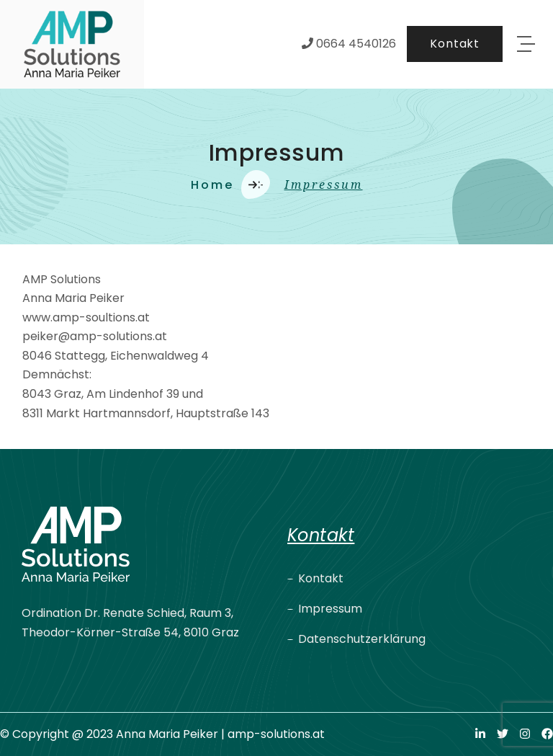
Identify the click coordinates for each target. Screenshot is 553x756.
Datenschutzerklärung (362, 639)
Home (212, 185)
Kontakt (321, 578)
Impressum (330, 609)
